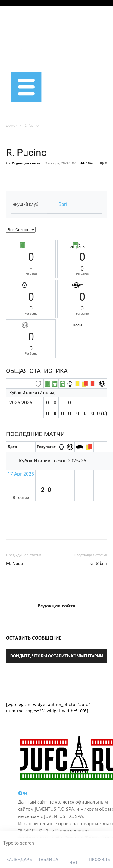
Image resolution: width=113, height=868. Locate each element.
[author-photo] (57, 596)
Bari (63, 204)
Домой (12, 125)
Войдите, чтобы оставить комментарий (57, 656)
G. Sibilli (99, 564)
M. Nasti (15, 564)
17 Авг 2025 (21, 474)
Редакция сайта (26, 163)
